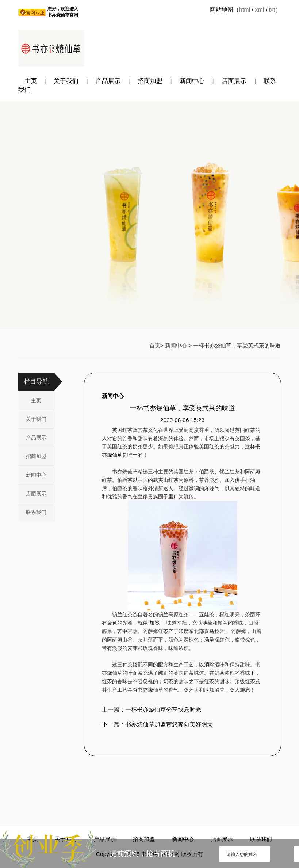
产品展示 (108, 81)
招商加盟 (150, 81)
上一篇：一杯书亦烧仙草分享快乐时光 (152, 710)
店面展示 (234, 81)
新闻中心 (192, 81)
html (245, 10)
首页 (155, 345)
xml (259, 10)
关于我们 (66, 81)
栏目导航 (36, 382)
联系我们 (36, 512)
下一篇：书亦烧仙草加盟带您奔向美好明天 (157, 724)
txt (272, 10)
